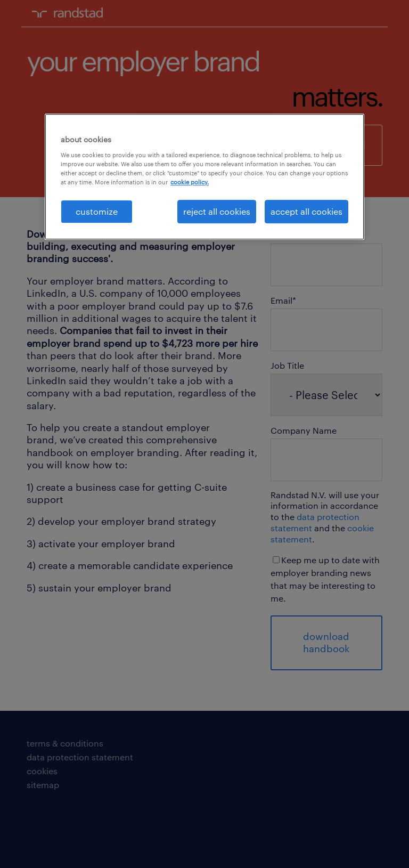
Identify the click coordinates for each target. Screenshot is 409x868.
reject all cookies (217, 211)
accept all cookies (306, 211)
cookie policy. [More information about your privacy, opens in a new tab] (190, 182)
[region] (204, 177)
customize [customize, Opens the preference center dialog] (97, 211)
